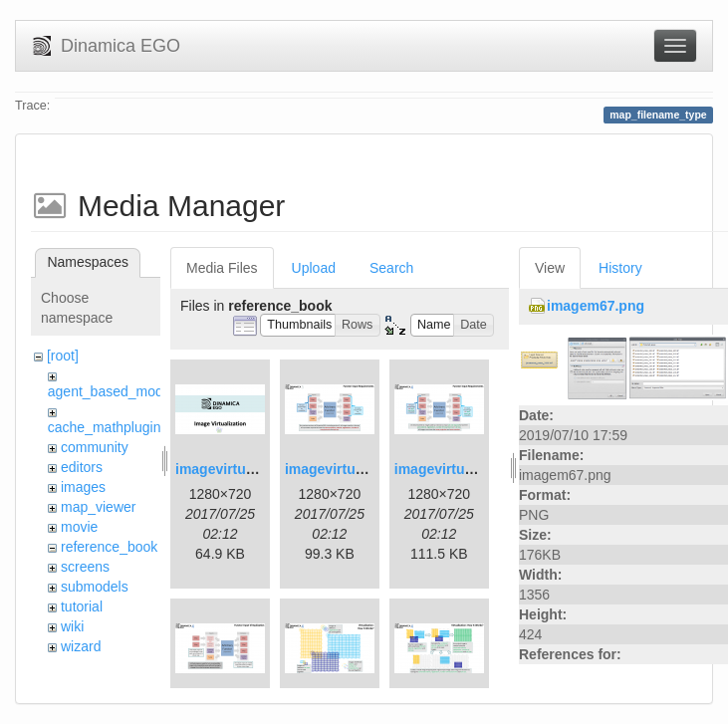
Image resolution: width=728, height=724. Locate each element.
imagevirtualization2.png (366, 469)
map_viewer (98, 507)
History (620, 268)
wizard (81, 646)
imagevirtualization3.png (476, 469)
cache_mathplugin (105, 427)
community (95, 447)
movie (79, 527)
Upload (314, 268)
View (550, 268)
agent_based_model (111, 391)
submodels (95, 587)
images (83, 487)
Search (391, 268)
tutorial (82, 606)
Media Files (222, 268)
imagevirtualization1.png (257, 469)
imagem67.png (596, 306)
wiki (72, 626)
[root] (63, 356)
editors (82, 467)
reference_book (109, 547)
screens (85, 567)
